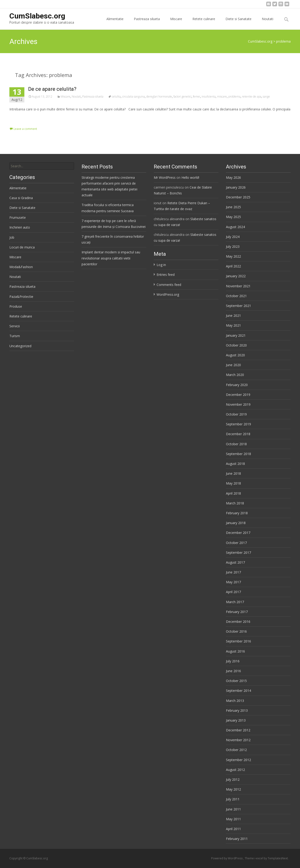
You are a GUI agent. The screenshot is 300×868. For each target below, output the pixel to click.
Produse (16, 306)
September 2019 (238, 424)
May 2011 (233, 819)
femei (197, 97)
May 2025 (233, 217)
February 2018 (237, 513)
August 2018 (235, 464)
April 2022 (233, 266)
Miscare (176, 23)
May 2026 (233, 177)
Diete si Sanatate (238, 23)
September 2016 (238, 641)
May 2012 (233, 789)
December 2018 (238, 434)
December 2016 (238, 622)
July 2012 (233, 779)
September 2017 (238, 553)
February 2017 (237, 612)
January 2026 (236, 187)
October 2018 (236, 444)
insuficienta (209, 97)
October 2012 (236, 750)
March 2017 (235, 602)
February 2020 (237, 385)
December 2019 (238, 395)
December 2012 (238, 730)
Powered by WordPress (227, 858)
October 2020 (236, 345)
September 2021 (238, 306)
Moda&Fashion (21, 267)
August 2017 (235, 562)
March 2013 (235, 701)
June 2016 (233, 671)
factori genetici (182, 97)
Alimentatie (115, 23)
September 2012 (238, 760)
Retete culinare (204, 23)
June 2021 (233, 315)
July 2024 (233, 237)
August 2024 (235, 227)
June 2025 (233, 207)
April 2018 (233, 493)
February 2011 (237, 839)
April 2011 (233, 829)
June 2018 (233, 473)
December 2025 (238, 197)
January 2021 (236, 335)
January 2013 (236, 720)
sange (266, 97)
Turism (15, 336)
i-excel (259, 858)
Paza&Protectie (21, 297)
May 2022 (233, 256)
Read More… (20, 118)
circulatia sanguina (133, 97)
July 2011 (233, 799)
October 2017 (236, 543)
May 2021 (233, 325)
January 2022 (236, 276)
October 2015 (236, 681)
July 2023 (233, 246)
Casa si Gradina (21, 198)
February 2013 (237, 710)
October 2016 (236, 631)
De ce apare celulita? (52, 89)
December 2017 (238, 533)
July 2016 (233, 661)
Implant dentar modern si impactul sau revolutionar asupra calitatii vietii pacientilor (111, 258)
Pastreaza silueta (147, 23)
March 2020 (235, 375)
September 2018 (238, 454)
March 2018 (235, 503)
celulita (116, 97)
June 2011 (233, 809)
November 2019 (238, 404)
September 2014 (238, 691)
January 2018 (236, 523)
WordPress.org (168, 294)
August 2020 (235, 355)
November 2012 (238, 740)
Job (12, 237)
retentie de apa (252, 97)
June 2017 (233, 572)
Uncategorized (20, 346)
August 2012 (235, 770)
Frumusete (18, 217)
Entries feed (166, 275)
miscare (222, 97)
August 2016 (235, 651)
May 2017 (233, 582)
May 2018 (233, 483)
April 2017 (233, 592)
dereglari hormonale (159, 97)
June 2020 (233, 365)
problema (234, 97)
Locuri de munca (22, 247)
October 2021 (236, 296)
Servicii (15, 326)
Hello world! (190, 177)
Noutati (268, 23)
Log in (161, 265)
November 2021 (238, 286)
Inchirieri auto (20, 227)
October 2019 (236, 414)
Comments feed (169, 285)
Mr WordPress (165, 177)
